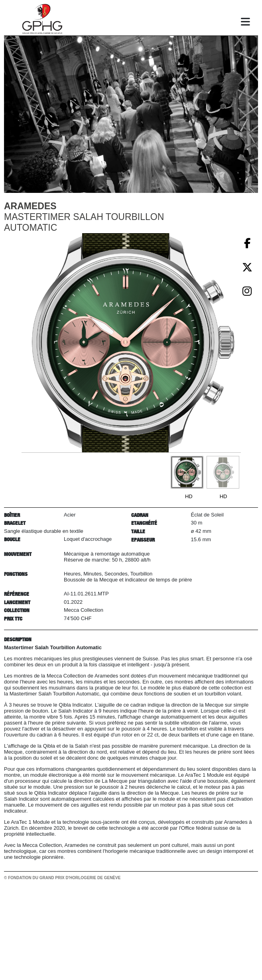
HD (189, 496)
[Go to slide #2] (223, 472)
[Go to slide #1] (187, 472)
